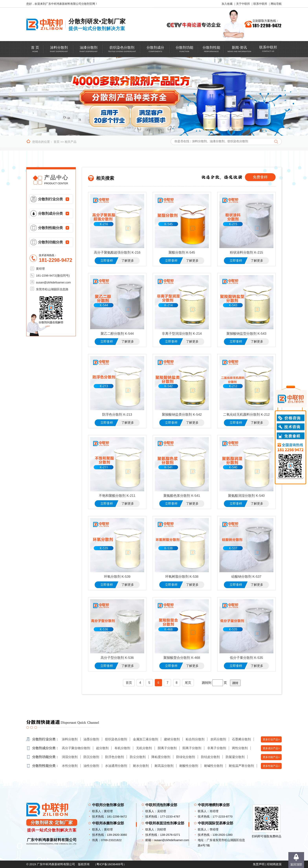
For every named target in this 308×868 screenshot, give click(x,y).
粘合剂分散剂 (195, 739)
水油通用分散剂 (116, 766)
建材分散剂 (172, 739)
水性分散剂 (70, 766)
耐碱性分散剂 (214, 766)
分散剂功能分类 (50, 242)
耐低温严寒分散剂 (241, 766)
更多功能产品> (271, 757)
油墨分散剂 (91, 739)
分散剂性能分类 (50, 228)
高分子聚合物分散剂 (76, 748)
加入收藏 (227, 4)
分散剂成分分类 (50, 214)
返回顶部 (296, 864)
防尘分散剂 (138, 757)
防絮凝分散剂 (235, 757)
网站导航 (276, 4)
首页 (57, 142)
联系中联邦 (260, 4)
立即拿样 (107, 261)
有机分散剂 (122, 748)
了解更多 (128, 261)
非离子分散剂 (217, 748)
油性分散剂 (91, 766)
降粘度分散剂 (161, 757)
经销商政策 (274, 864)
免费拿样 (260, 177)
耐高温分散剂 (164, 766)
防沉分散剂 (91, 757)
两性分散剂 (240, 748)
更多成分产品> (271, 748)
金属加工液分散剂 (146, 739)
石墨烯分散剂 (241, 739)
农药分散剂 (218, 739)
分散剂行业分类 (50, 199)
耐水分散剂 (141, 766)
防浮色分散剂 (115, 757)
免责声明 (259, 864)
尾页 (188, 683)
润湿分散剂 (70, 757)
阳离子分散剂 (192, 748)
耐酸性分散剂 (189, 766)
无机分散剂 (144, 748)
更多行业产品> (271, 739)
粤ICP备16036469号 (110, 864)
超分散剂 (102, 748)
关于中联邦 (243, 4)
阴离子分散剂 (167, 748)
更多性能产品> (271, 766)
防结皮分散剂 (210, 757)
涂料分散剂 (70, 739)
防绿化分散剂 (186, 757)
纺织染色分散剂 (116, 739)
